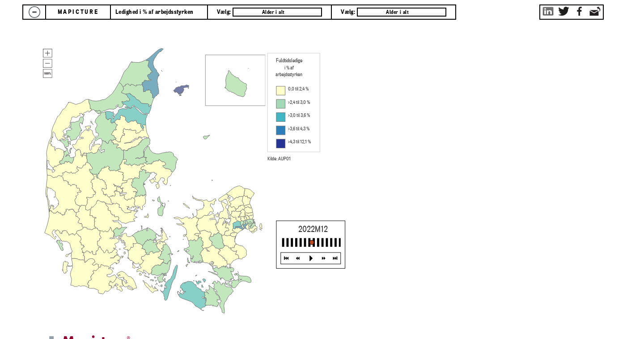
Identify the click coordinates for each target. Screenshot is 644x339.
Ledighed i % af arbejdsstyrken (155, 12)
